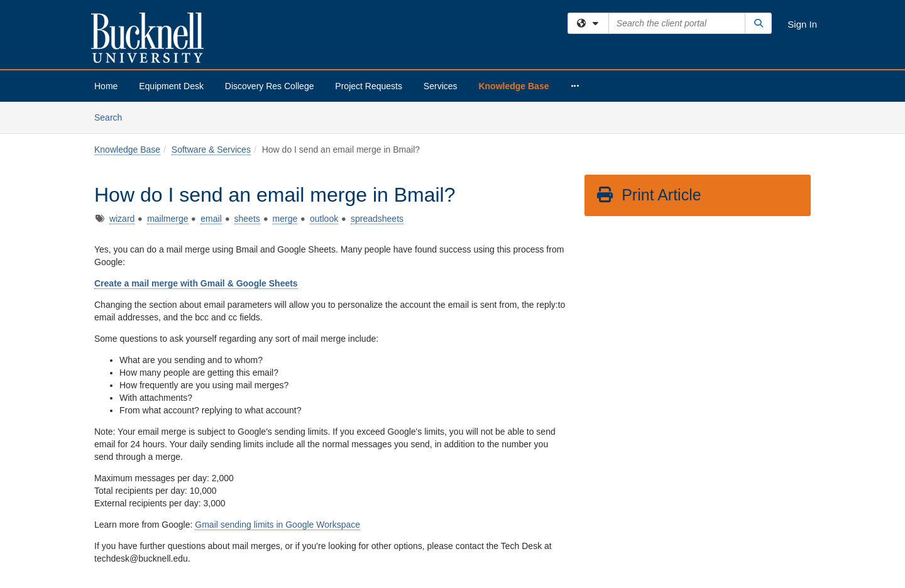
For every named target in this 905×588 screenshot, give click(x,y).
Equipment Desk (171, 86)
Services (441, 86)
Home (106, 86)
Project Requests (369, 86)
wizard (122, 219)
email (211, 219)
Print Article (648, 195)
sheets (247, 219)
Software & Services (211, 150)
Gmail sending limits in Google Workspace (277, 525)
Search (113, 117)
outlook (324, 219)
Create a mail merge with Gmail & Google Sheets (196, 283)
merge (285, 219)
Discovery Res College (270, 86)
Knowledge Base (513, 86)
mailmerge (167, 219)
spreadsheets (377, 219)
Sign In (802, 24)
